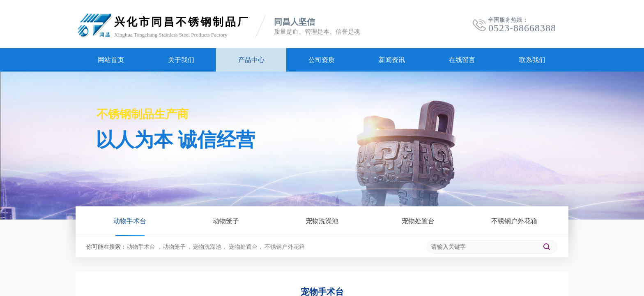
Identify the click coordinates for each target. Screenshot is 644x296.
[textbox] (482, 247)
